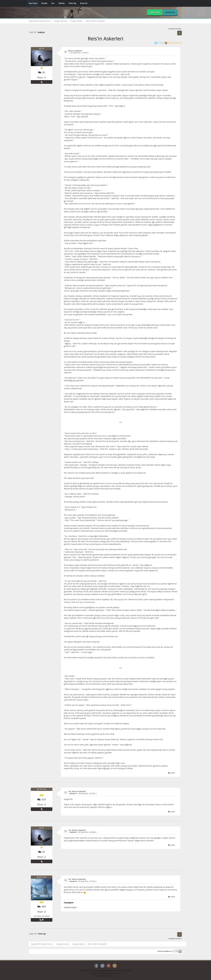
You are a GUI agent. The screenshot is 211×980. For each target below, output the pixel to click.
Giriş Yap (72, 3)
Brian (118, 973)
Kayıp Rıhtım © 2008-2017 (122, 971)
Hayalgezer (69, 903)
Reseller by (95, 973)
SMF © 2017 (94, 971)
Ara (53, 3)
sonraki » (178, 29)
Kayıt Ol (84, 3)
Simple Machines (105, 971)
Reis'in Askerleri (75, 51)
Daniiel (102, 973)
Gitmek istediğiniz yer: (165, 951)
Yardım (44, 3)
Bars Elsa (43, 789)
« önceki (171, 29)
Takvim (61, 3)
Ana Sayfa (33, 3)
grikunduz (43, 877)
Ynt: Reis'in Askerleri (77, 791)
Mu (43, 48)
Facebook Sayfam (70, 907)
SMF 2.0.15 (84, 971)
